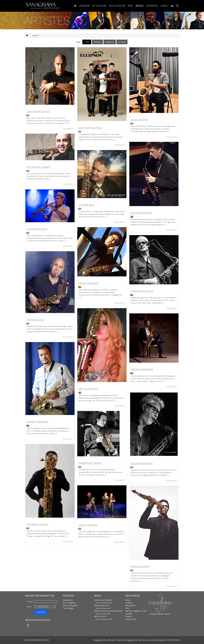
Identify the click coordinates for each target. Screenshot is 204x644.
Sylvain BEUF (87, 205)
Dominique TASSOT (90, 463)
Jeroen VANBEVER (142, 370)
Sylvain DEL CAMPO (39, 167)
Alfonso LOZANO (37, 525)
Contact (165, 6)
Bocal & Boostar (117, 6)
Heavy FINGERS (88, 525)
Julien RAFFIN (139, 120)
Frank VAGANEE (88, 283)
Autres (122, 42)
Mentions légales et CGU (136, 611)
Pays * (29, 607)
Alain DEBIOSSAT (37, 229)
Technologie (68, 608)
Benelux (110, 42)
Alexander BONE (141, 213)
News (131, 6)
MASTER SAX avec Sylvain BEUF (108, 611)
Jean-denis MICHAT (38, 112)
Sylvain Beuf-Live (102, 605)
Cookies (129, 614)
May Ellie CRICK (88, 389)
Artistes (140, 6)
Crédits (128, 616)
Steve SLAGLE (35, 320)
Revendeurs (152, 6)
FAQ (127, 608)
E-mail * (30, 602)
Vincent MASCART (142, 464)
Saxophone (85, 6)
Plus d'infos (68, 128)
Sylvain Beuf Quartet (103, 600)
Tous (87, 42)
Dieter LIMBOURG (38, 422)
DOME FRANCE (173, 640)
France (97, 42)
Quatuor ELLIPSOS (90, 128)
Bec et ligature (69, 603)
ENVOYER (41, 612)
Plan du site (131, 619)
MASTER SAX (100, 616)
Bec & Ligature (100, 6)
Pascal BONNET (140, 567)
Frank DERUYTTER (142, 291)
